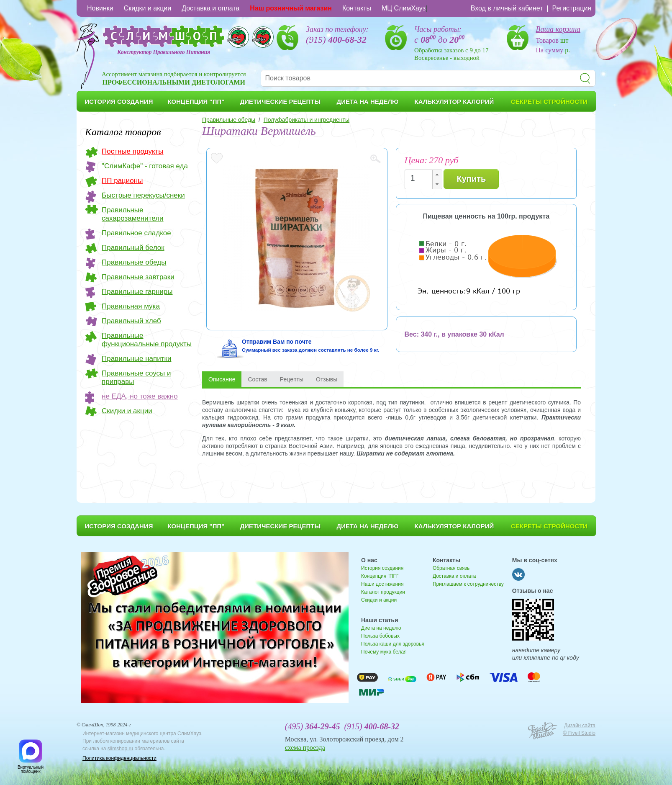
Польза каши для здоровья (393, 644)
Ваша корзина (558, 29)
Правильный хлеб (131, 321)
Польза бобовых (380, 636)
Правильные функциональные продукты (147, 340)
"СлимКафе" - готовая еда (145, 166)
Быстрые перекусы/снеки (143, 195)
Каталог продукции (383, 592)
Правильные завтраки (138, 277)
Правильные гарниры (137, 292)
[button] (437, 175)
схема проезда (305, 748)
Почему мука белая (384, 652)
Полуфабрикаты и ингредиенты (307, 120)
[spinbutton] (421, 178)
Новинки (100, 8)
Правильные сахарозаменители (133, 214)
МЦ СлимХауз (404, 8)
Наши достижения (382, 584)
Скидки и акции (148, 8)
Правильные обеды (134, 262)
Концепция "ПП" (380, 576)
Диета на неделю (381, 628)
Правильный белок (133, 248)
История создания (382, 568)
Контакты (357, 8)
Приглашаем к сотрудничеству (468, 584)
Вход (507, 8)
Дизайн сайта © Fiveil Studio (579, 729)
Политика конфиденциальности (119, 758)
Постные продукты (133, 151)
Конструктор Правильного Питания (164, 52)
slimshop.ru (120, 749)
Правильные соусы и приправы (136, 377)
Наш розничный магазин (291, 8)
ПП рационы (122, 181)
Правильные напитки (136, 359)
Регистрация (572, 8)
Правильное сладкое (136, 233)
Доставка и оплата (210, 8)
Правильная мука (131, 306)
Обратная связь (451, 568)
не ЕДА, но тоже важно (140, 396)
